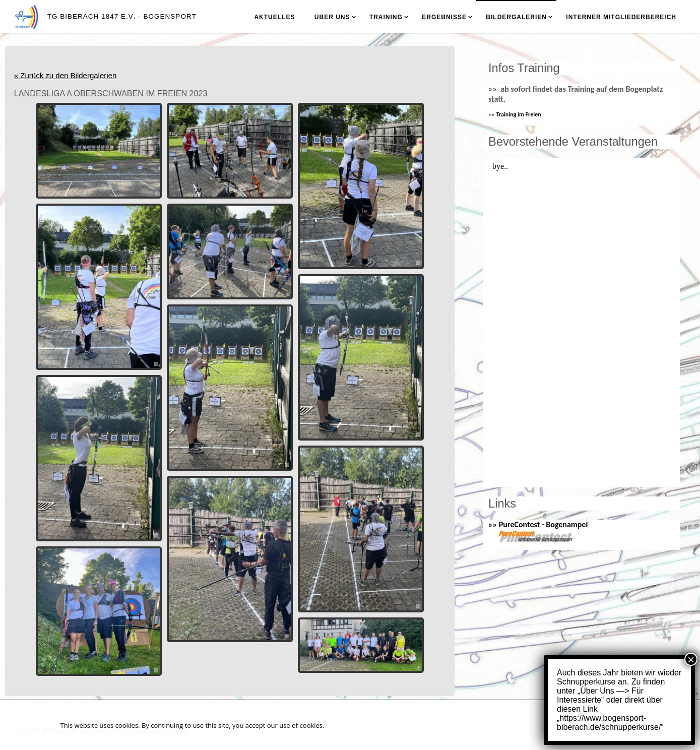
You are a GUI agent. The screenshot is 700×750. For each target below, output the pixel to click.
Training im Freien (519, 114)
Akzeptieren (602, 725)
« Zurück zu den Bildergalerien (65, 75)
